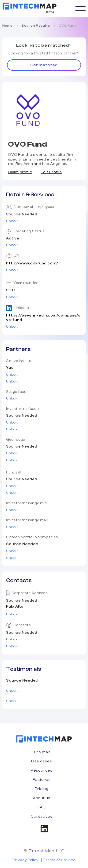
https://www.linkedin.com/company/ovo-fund (43, 318)
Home (8, 26)
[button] (80, 8)
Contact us (42, 816)
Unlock (12, 221)
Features (42, 780)
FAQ (42, 807)
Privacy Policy (25, 860)
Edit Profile (51, 172)
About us (42, 798)
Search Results (36, 26)
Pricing (42, 789)
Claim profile (20, 172)
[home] (30, 6)
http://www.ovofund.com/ (32, 263)
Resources (42, 770)
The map (42, 752)
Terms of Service (59, 860)
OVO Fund (68, 26)
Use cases (42, 761)
